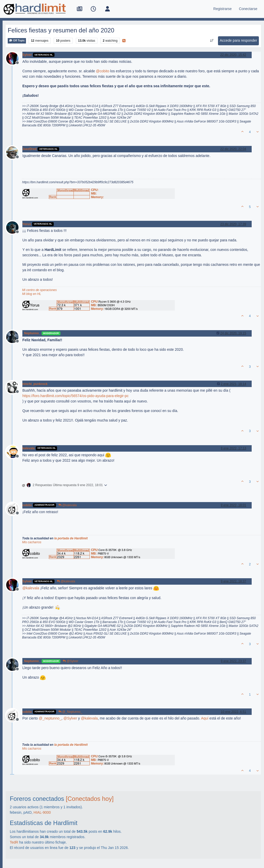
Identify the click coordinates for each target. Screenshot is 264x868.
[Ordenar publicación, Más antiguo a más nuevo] (212, 41)
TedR (14, 842)
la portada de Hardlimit (71, 538)
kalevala (29, 448)
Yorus (27, 224)
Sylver (27, 55)
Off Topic (17, 41)
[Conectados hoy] (90, 799)
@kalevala (68, 505)
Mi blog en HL (32, 294)
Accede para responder (239, 40)
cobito (27, 505)
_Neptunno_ (31, 333)
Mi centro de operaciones (39, 290)
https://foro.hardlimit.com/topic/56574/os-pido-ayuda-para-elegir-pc (75, 396)
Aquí (205, 718)
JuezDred (29, 149)
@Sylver (71, 661)
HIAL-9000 (42, 812)
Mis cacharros (32, 542)
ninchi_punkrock (35, 384)
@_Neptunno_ (70, 712)
